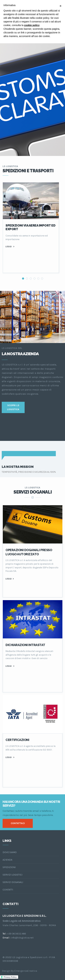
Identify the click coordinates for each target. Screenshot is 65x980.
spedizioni (9, 867)
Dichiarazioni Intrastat (25, 645)
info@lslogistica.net (22, 938)
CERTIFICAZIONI (17, 740)
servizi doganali (13, 882)
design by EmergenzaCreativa (19, 971)
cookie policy (32, 25)
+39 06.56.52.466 (16, 934)
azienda (7, 860)
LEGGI (10, 579)
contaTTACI (18, 823)
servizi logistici (12, 875)
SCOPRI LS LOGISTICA (13, 407)
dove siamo (10, 852)
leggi (10, 247)
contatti (8, 890)
